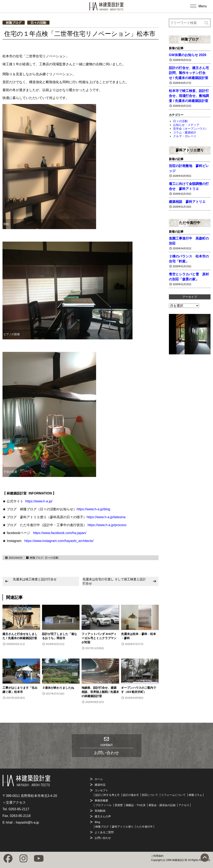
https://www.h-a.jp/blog (93, 509)
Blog (97, 822)
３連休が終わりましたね (58, 688)
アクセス (184, 805)
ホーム (99, 779)
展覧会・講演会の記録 (162, 805)
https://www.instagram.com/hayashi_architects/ (59, 541)
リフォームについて (173, 795)
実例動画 (100, 811)
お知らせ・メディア (186, 125)
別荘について (150, 795)
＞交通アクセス (14, 802)
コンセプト (101, 790)
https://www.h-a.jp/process (107, 525)
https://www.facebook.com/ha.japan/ (60, 533)
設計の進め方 (131, 795)
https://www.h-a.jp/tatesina (106, 517)
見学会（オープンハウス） (191, 129)
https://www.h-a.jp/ (39, 501)
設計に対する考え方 (107, 795)
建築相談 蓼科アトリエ (187, 202)
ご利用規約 (157, 856)
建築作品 (100, 785)
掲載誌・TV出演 (136, 805)
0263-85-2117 (19, 809)
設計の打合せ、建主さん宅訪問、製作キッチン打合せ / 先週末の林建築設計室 (189, 73)
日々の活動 (38, 23)
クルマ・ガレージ (185, 136)
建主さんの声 (103, 816)
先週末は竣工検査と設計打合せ (35, 579)
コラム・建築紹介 (185, 132)
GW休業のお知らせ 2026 (188, 55)
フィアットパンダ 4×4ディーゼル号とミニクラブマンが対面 (99, 638)
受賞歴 (119, 805)
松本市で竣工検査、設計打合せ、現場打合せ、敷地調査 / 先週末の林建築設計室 (189, 96)
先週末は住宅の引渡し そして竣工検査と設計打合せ (114, 581)
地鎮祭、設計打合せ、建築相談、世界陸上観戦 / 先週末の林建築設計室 (100, 692)
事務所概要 (101, 801)
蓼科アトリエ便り (190, 150)
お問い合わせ (103, 838)
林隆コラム (195, 795)
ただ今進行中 (190, 223)
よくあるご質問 (104, 832)
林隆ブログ (14, 23)
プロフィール (103, 805)
